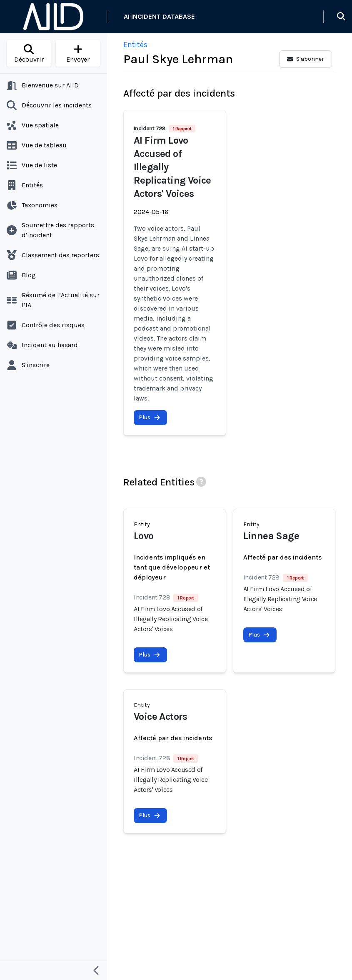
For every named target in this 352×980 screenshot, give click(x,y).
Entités (135, 45)
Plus (150, 417)
